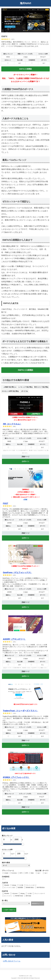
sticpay (14, 885)
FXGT (6, 503)
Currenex (14, 873)
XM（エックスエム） (12, 424)
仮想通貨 (20, 887)
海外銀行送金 (19, 896)
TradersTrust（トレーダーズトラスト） (21, 711)
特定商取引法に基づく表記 (26, 976)
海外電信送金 (41, 887)
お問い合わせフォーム (12, 961)
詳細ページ (26, 457)
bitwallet (7, 885)
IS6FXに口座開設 (25, 69)
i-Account (15, 893)
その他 (21, 885)
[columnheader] (9, 387)
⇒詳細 (25, 499)
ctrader (6, 873)
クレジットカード (31, 885)
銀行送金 (29, 896)
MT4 (21, 873)
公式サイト (26, 461)
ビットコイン (8, 896)
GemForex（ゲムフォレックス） (17, 572)
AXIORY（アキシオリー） (14, 639)
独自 (32, 873)
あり (39, 873)
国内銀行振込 (30, 887)
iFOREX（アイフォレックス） (16, 777)
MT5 (27, 873)
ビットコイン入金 (10, 887)
